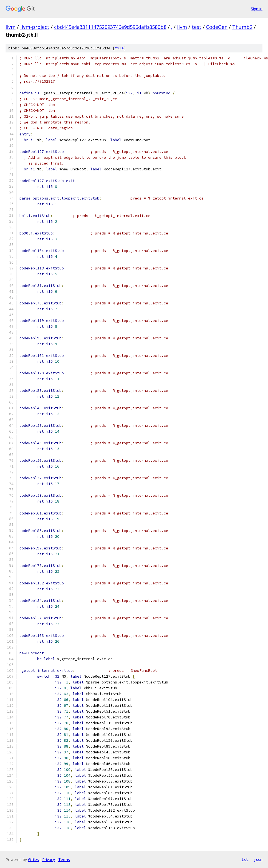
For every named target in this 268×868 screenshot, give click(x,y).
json (258, 859)
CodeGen (217, 27)
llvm (11, 27)
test (197, 27)
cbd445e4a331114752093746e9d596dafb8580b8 (110, 27)
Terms (64, 860)
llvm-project (35, 27)
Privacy (49, 860)
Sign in (257, 9)
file (119, 48)
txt (245, 859)
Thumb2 (242, 27)
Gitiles (33, 860)
